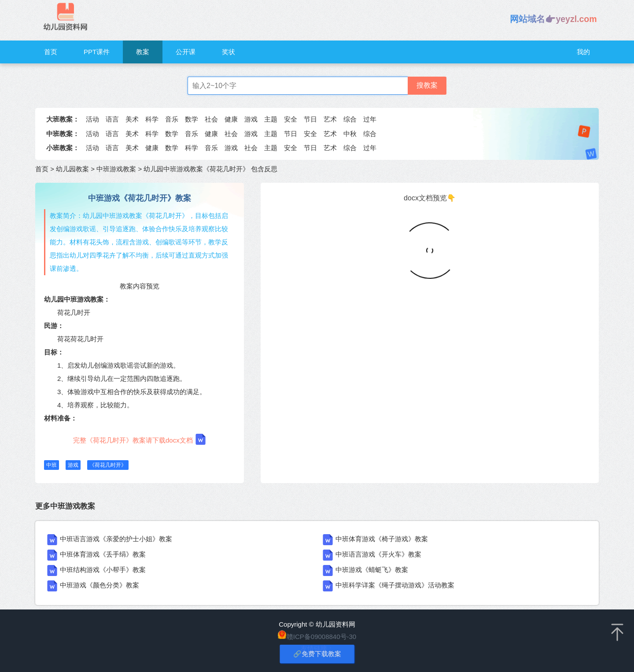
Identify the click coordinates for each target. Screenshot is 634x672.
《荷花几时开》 (108, 465)
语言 (112, 119)
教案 (143, 52)
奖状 (229, 52)
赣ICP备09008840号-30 (321, 637)
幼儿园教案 (72, 169)
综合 (350, 119)
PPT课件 (97, 52)
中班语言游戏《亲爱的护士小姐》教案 (116, 539)
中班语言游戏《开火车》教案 (378, 554)
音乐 (172, 119)
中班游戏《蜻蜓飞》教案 (372, 570)
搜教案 (427, 85)
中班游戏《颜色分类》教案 (100, 585)
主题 (271, 119)
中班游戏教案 (116, 169)
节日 (310, 119)
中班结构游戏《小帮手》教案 (103, 570)
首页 (51, 52)
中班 (52, 465)
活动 (92, 119)
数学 (192, 119)
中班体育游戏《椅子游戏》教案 (382, 539)
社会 (211, 119)
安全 (291, 119)
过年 (370, 119)
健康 (231, 119)
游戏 (251, 119)
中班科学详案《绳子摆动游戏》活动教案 (395, 585)
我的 (583, 52)
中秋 (350, 134)
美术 (132, 119)
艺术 (330, 119)
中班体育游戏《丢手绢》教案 (103, 554)
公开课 (186, 52)
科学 (152, 119)
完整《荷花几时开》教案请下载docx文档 (140, 439)
